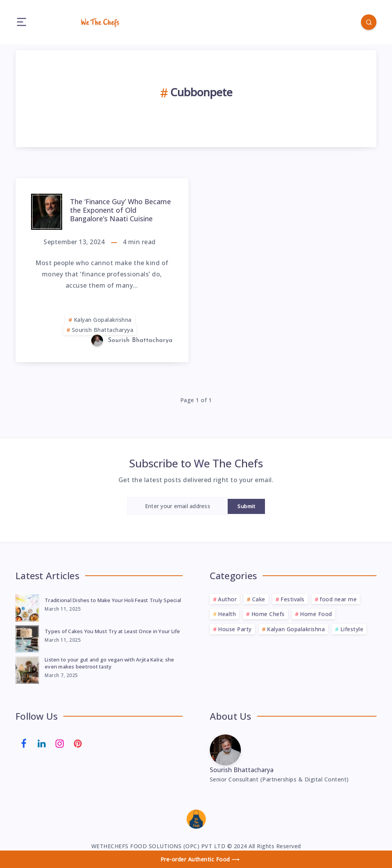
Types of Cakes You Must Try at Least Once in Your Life (112, 631)
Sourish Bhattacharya (242, 770)
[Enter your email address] (178, 506)
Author (227, 599)
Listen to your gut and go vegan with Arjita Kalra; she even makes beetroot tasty (110, 663)
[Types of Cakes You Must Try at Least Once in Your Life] (27, 638)
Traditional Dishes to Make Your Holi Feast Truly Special (113, 600)
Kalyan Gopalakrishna (103, 320)
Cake (259, 599)
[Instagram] (60, 743)
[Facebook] (24, 743)
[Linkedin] (42, 743)
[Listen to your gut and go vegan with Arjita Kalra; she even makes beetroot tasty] (27, 669)
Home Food (316, 614)
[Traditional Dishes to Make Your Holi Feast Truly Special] (27, 607)
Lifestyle (352, 629)
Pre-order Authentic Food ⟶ (200, 859)
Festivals (293, 599)
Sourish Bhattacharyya (103, 330)
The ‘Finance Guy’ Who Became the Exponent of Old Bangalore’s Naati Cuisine (120, 210)
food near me (338, 599)
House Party (235, 629)
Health (227, 614)
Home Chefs (268, 614)
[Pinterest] (78, 743)
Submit (246, 506)
